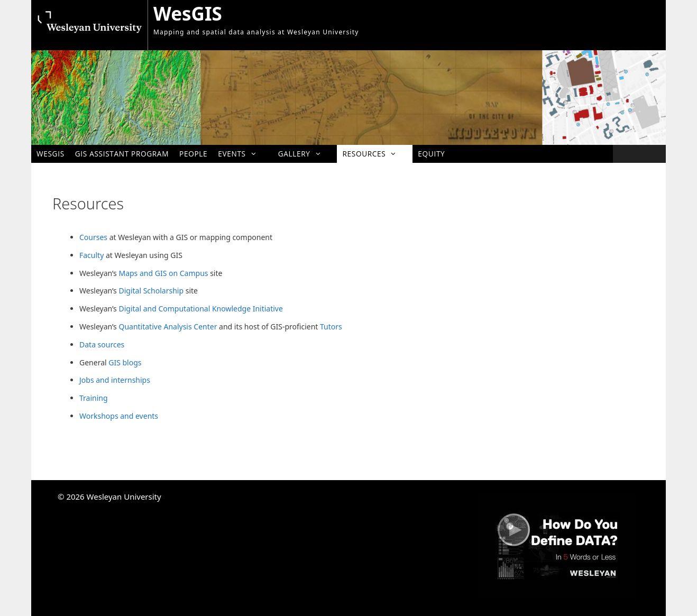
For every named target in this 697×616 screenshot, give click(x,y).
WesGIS (188, 13)
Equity (431, 154)
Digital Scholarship (151, 291)
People (193, 154)
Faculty (91, 255)
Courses (93, 237)
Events (242, 154)
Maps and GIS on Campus (163, 273)
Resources (375, 154)
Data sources (102, 344)
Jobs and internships (115, 380)
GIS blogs (125, 362)
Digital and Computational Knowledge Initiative (200, 309)
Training (94, 398)
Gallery (305, 154)
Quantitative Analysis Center (168, 327)
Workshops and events (119, 416)
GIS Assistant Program (122, 154)
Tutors (331, 327)
